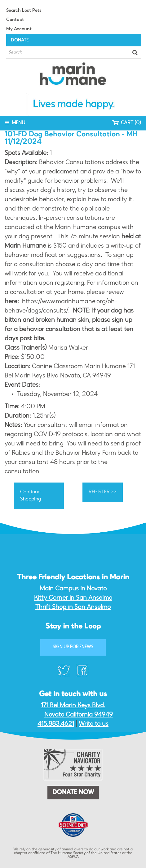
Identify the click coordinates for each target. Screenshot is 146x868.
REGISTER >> (103, 492)
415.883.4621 (56, 724)
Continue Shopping (31, 496)
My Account (19, 29)
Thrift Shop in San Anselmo (73, 607)
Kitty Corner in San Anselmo (73, 598)
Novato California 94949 (79, 715)
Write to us (94, 724)
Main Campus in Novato (73, 589)
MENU (15, 123)
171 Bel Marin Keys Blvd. (73, 706)
